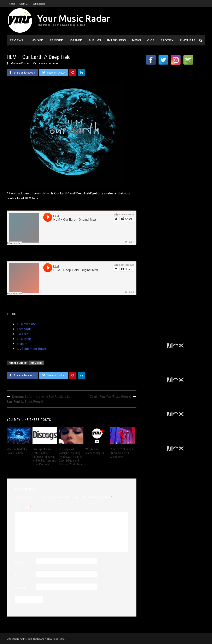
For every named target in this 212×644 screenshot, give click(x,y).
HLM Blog (24, 339)
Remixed (57, 40)
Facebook (24, 329)
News (137, 40)
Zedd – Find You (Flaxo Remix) (110, 396)
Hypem (22, 344)
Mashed (76, 40)
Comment (23, 507)
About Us (24, 4)
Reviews (16, 40)
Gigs (151, 40)
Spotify (167, 40)
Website (21, 588)
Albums (95, 40)
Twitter (22, 334)
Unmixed (36, 40)
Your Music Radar (74, 18)
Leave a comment (49, 63)
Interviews (117, 40)
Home (12, 4)
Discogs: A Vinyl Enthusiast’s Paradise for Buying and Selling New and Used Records (44, 457)
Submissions (39, 4)
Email (19, 575)
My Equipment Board (32, 349)
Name (19, 562)
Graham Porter (20, 63)
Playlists (188, 40)
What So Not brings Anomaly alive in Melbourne (122, 453)
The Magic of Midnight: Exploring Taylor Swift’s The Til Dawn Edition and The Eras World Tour (71, 457)
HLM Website (26, 324)
